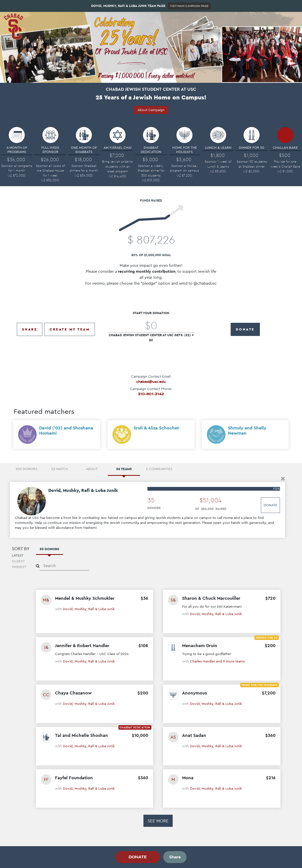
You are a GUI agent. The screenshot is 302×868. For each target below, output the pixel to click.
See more (158, 822)
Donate (270, 506)
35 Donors (49, 550)
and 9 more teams (230, 662)
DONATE (245, 327)
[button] (283, 480)
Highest (19, 568)
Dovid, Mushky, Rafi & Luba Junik (89, 610)
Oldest (18, 562)
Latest (18, 556)
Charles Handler (203, 662)
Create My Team (70, 327)
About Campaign (151, 110)
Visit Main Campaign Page (189, 6)
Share (30, 327)
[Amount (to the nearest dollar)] (151, 323)
